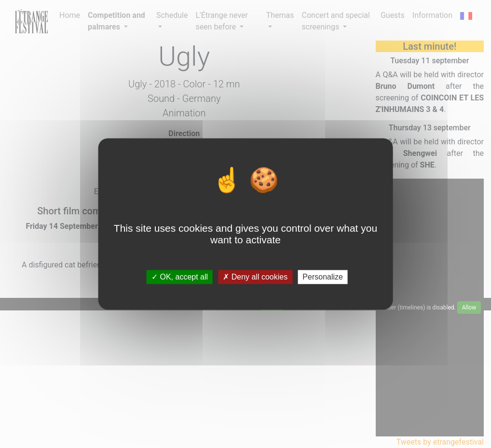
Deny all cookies (255, 277)
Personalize (323, 277)
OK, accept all (180, 277)
